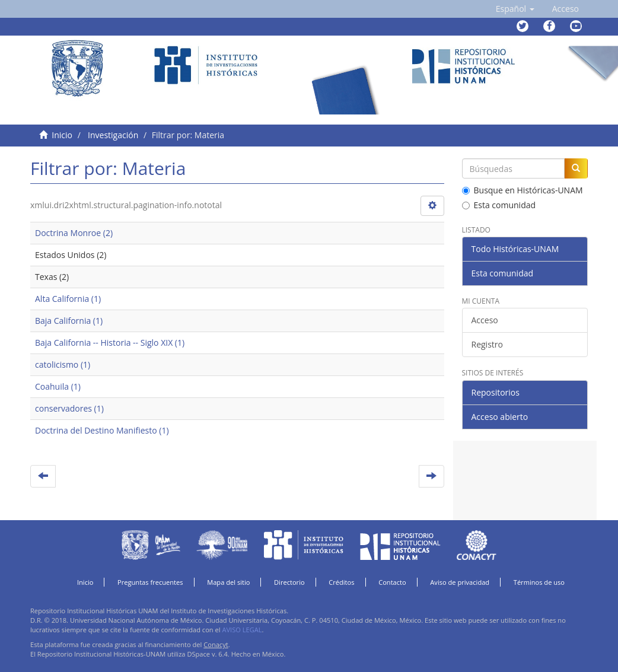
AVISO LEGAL (242, 630)
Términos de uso (539, 582)
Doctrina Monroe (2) (74, 233)
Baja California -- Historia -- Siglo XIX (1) (110, 343)
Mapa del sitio (228, 582)
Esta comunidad (499, 205)
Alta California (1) (68, 299)
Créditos (341, 582)
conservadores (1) (69, 408)
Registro (487, 344)
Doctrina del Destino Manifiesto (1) (102, 430)
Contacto (392, 582)
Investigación (113, 135)
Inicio (62, 135)
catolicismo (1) (63, 364)
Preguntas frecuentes (150, 582)
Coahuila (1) (58, 386)
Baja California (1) (69, 321)
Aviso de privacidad (460, 582)
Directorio (289, 582)
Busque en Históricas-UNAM (523, 190)
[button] (515, 9)
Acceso (485, 320)
